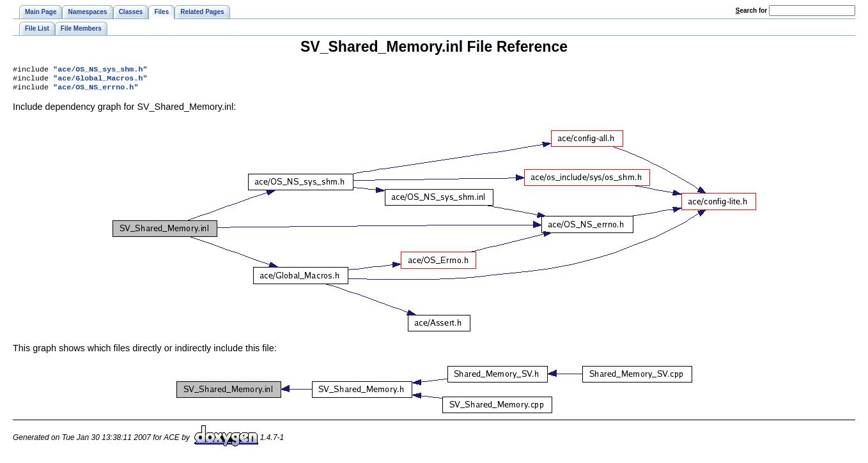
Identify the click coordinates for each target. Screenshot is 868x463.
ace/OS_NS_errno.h (96, 91)
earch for (751, 11)
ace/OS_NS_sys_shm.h (100, 70)
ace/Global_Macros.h (100, 80)
